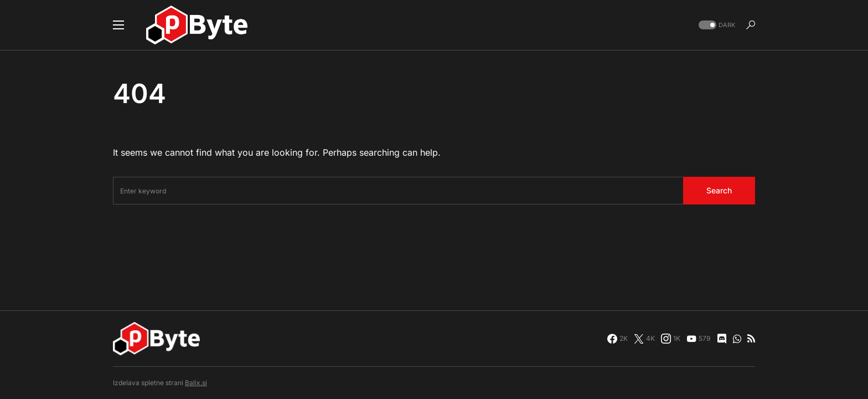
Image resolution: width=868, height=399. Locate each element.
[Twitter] (644, 339)
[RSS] (751, 339)
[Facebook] (618, 339)
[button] (118, 25)
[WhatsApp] (737, 339)
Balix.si (196, 383)
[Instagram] (671, 339)
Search (719, 190)
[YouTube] (698, 339)
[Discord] (722, 339)
